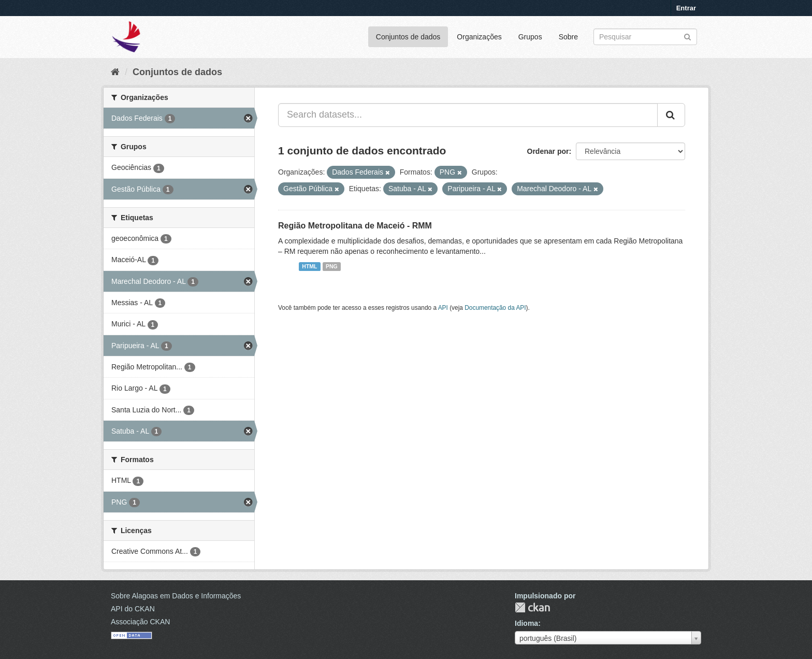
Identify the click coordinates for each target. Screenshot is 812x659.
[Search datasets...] (468, 115)
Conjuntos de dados (408, 37)
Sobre (568, 37)
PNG (332, 266)
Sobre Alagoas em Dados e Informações (176, 596)
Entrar (686, 8)
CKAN (532, 607)
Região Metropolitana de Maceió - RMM (355, 226)
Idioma (526, 623)
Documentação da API (495, 308)
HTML (309, 266)
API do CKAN (133, 609)
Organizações (479, 37)
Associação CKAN (140, 622)
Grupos (530, 37)
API (443, 308)
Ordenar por (548, 151)
